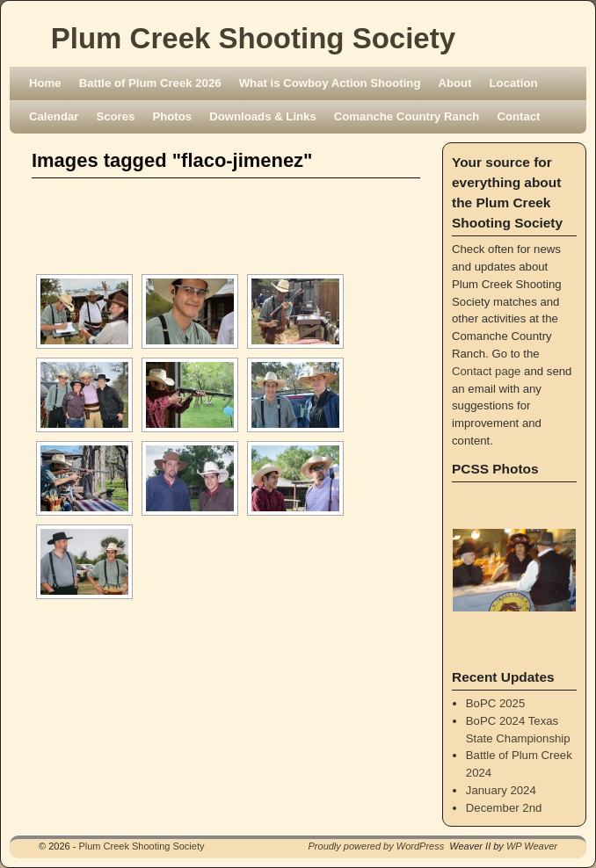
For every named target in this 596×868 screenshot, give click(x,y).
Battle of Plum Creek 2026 (150, 83)
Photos (172, 116)
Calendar (54, 116)
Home (45, 83)
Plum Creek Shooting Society (253, 38)
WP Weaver (532, 846)
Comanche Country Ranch (407, 116)
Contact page (486, 371)
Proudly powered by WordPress (377, 846)
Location (514, 83)
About (454, 83)
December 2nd (504, 808)
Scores (115, 116)
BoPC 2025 (495, 703)
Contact (518, 116)
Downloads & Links (263, 116)
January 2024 (501, 790)
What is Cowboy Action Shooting (330, 83)
